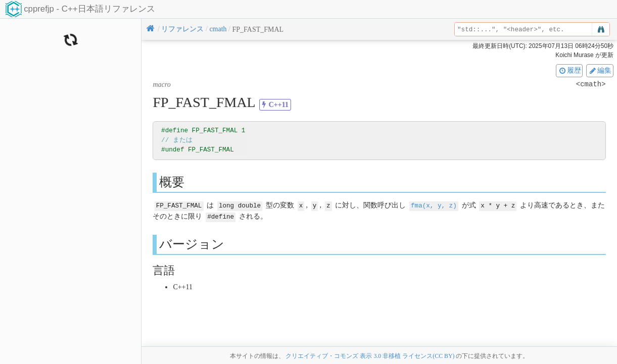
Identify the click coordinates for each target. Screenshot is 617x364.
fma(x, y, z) (434, 205)
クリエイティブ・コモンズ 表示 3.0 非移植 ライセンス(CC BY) (370, 356)
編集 (600, 70)
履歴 (569, 70)
